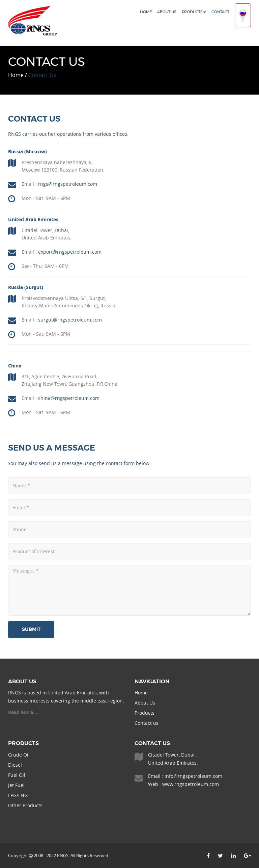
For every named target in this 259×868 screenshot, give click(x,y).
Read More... (23, 712)
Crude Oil (19, 755)
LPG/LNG (18, 795)
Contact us (147, 723)
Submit (31, 630)
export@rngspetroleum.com (70, 252)
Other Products (25, 805)
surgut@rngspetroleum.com (70, 320)
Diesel (15, 765)
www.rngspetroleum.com (191, 784)
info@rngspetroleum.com (193, 776)
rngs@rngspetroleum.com (68, 184)
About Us (167, 12)
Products (194, 12)
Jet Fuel (16, 785)
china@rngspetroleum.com (69, 398)
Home (146, 12)
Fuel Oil (17, 775)
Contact (220, 12)
